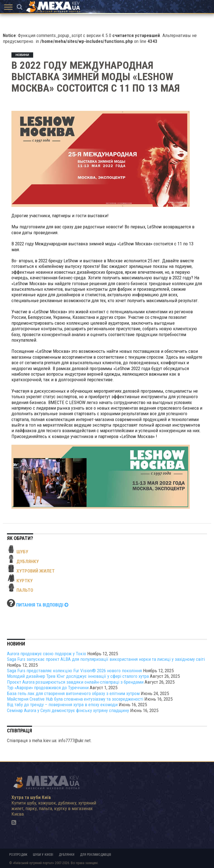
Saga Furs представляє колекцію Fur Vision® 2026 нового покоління (74, 671)
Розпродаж (18, 855)
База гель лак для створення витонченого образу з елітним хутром (73, 693)
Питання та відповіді (42, 605)
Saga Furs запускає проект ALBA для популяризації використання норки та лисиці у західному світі (106, 659)
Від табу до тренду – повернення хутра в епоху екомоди (62, 705)
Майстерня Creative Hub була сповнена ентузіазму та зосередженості (75, 699)
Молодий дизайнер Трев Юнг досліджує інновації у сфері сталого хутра (78, 676)
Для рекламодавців (96, 855)
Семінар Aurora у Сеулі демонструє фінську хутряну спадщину (68, 710)
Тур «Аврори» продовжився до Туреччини (48, 688)
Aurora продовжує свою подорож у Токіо (47, 654)
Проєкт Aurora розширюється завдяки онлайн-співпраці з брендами (75, 682)
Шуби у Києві (43, 855)
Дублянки (67, 855)
